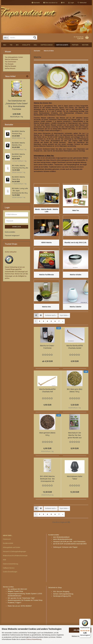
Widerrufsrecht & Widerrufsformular (15, 556)
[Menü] (89, 620)
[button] (63, 3)
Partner (75, 45)
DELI (35, 45)
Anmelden (17, 227)
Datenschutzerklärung (34, 639)
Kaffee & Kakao (47, 45)
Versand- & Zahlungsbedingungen (14, 551)
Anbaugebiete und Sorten (12, 547)
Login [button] (71, 3)
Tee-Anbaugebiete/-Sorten (14, 57)
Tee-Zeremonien (10, 62)
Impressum (7, 539)
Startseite (36, 3)
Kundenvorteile (8, 543)
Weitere (85, 45)
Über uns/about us (50, 3)
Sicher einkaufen (11, 252)
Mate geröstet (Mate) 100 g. (47, 434)
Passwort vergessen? (12, 236)
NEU (5, 45)
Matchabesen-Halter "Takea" (75, 478)
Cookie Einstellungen (10, 572)
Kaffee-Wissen (10, 68)
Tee (11, 45)
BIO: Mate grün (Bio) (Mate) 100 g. (75, 390)
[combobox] (51, 315)
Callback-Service (9, 568)
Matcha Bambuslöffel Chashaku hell (47, 390)
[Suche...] (6, 38)
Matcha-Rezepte (10, 66)
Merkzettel (82, 3)
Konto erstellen (10, 232)
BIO (17, 45)
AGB (4, 560)
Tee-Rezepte (9, 64)
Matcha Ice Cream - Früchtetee (47, 347)
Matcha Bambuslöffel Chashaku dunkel (75, 347)
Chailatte (26, 45)
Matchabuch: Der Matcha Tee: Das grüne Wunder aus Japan (75, 435)
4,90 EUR (17, 114)
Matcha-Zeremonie (11, 59)
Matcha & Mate (62, 45)
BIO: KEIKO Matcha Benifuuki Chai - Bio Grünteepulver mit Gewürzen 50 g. (47, 479)
